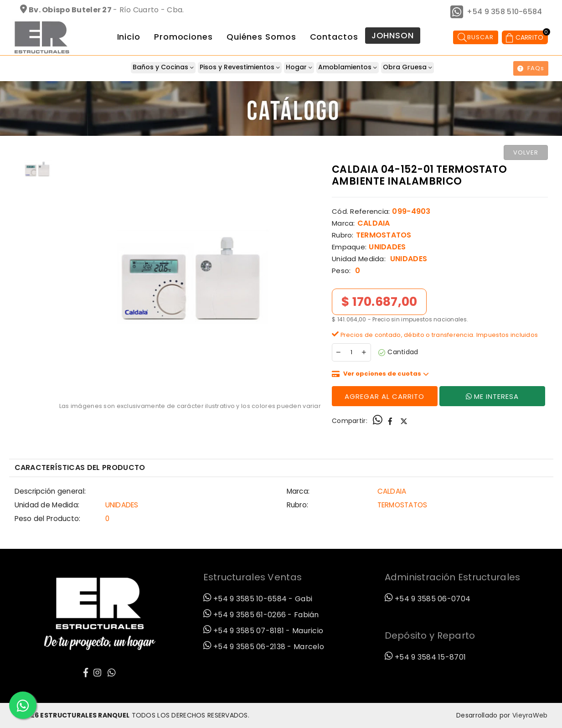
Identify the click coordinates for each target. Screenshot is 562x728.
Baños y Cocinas (163, 67)
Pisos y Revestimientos (240, 67)
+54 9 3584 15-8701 (425, 657)
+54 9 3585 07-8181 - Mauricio (263, 631)
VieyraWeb (530, 715)
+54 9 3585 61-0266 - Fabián (261, 615)
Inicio (129, 37)
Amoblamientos (348, 67)
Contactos (334, 37)
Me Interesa (492, 396)
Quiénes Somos (261, 37)
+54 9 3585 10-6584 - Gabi (258, 599)
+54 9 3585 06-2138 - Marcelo (264, 647)
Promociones (183, 37)
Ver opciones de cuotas (386, 374)
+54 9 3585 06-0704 (428, 599)
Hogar (299, 67)
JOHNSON (393, 35)
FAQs (531, 68)
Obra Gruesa (407, 67)
